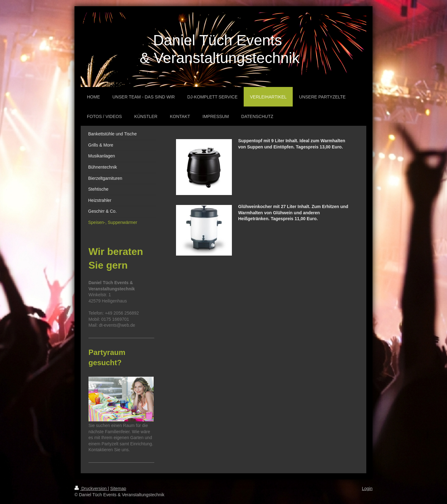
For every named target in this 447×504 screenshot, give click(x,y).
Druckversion (91, 488)
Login (367, 488)
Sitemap (118, 488)
